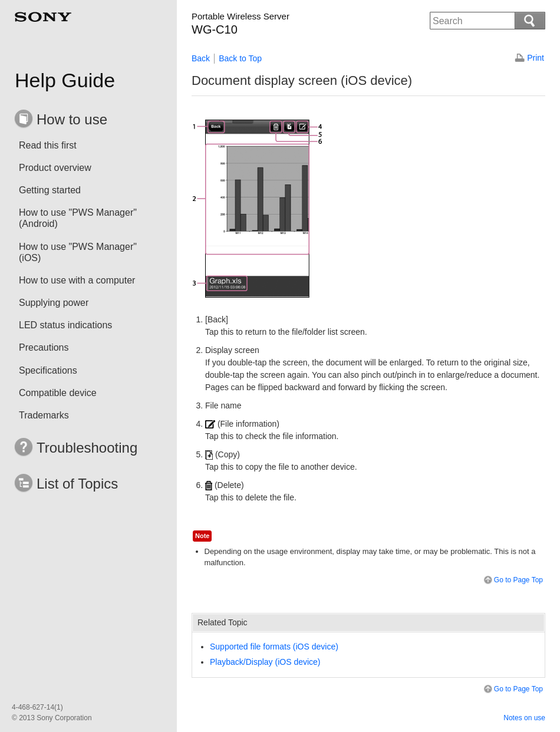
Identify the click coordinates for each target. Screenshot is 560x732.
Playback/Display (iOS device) (265, 662)
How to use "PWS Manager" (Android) (78, 218)
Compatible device (58, 393)
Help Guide (65, 80)
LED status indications (65, 325)
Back (201, 58)
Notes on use (524, 718)
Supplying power (54, 303)
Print (536, 58)
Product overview (55, 168)
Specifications (48, 370)
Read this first (48, 145)
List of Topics (77, 484)
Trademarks (44, 415)
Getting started (50, 190)
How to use (72, 119)
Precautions (44, 347)
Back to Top (240, 58)
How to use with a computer (77, 280)
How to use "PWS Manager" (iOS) (78, 252)
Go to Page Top (513, 580)
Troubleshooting (87, 448)
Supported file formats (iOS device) (274, 647)
